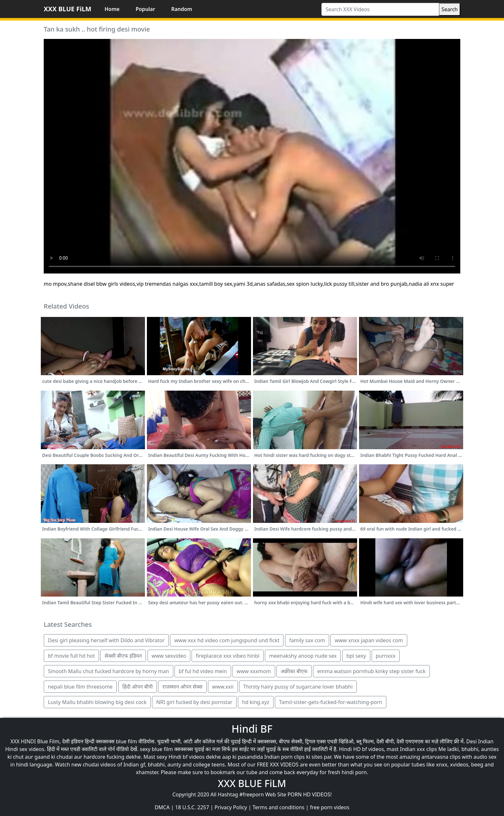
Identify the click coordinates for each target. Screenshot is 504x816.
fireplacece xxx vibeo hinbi (228, 656)
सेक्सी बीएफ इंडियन (123, 656)
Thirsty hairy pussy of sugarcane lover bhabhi (298, 687)
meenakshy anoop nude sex (303, 656)
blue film (127, 741)
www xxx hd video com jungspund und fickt (227, 640)
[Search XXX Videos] (380, 9)
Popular (145, 9)
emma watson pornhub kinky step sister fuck (371, 671)
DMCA (162, 807)
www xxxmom (254, 671)
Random (182, 9)
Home (112, 9)
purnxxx (386, 656)
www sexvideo (169, 656)
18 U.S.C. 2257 (192, 807)
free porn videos (330, 807)
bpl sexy (356, 656)
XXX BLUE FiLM (67, 9)
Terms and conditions (279, 807)
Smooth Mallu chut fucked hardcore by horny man (108, 671)
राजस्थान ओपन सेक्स (182, 687)
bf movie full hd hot (71, 656)
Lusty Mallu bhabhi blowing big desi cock (97, 702)
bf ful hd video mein (203, 671)
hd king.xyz (256, 702)
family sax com (307, 640)
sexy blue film (156, 749)
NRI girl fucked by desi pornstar (194, 702)
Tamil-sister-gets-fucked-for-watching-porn (331, 702)
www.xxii (223, 687)
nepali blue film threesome (80, 687)
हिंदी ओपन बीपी (138, 687)
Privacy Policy (231, 807)
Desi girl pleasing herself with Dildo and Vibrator (106, 640)
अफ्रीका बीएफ (294, 671)
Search (450, 9)
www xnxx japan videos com (369, 640)
